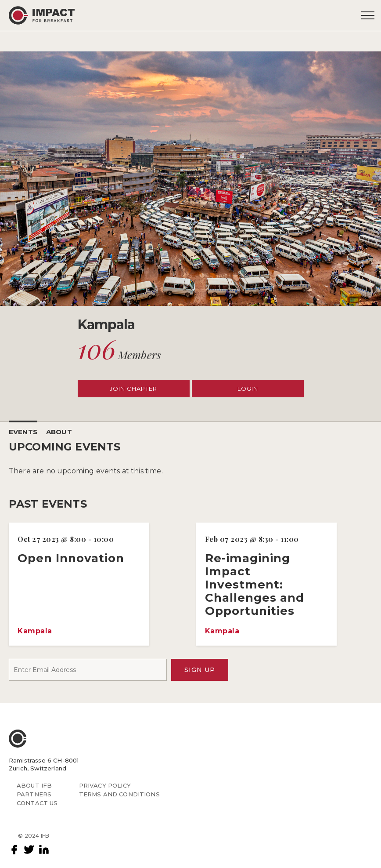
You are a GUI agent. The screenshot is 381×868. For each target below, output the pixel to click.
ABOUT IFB (34, 785)
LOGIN (248, 389)
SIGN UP (200, 670)
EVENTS (23, 432)
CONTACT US (37, 803)
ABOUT (59, 432)
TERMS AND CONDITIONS (119, 794)
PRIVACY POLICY (105, 785)
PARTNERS (34, 794)
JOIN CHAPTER (133, 389)
